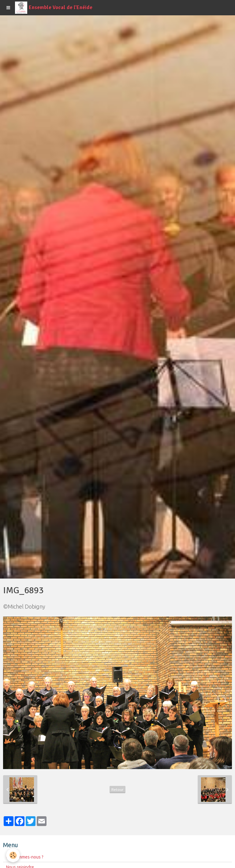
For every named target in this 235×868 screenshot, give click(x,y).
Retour (117, 789)
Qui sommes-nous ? (25, 857)
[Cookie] (13, 855)
